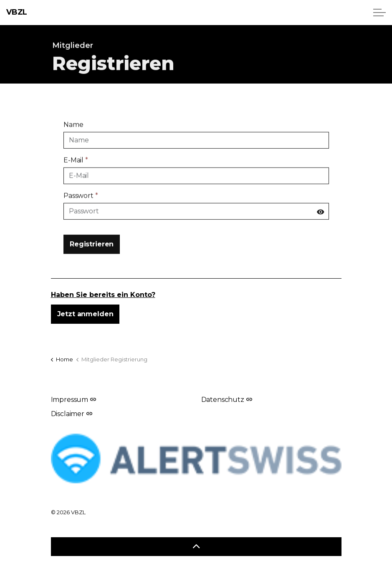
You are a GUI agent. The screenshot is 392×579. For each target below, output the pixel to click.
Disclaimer (72, 414)
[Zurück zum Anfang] (196, 547)
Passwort (81, 200)
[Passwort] (196, 216)
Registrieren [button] (92, 249)
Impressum (74, 400)
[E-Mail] (196, 180)
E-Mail (76, 165)
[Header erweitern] (379, 13)
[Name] (196, 145)
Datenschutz (227, 400)
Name (73, 129)
